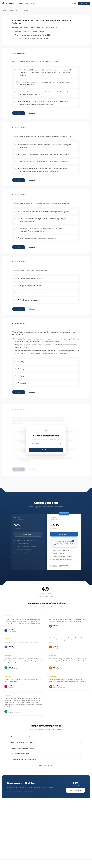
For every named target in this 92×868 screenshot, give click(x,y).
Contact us (53, 729)
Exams (20, 3)
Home (4, 11)
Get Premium (64, 534)
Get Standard (28, 534)
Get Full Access (75, 790)
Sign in (74, 3)
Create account (84, 3)
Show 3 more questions (46, 765)
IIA (17, 11)
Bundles (27, 3)
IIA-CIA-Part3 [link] (25, 11)
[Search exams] (67, 3)
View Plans (46, 450)
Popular (35, 3)
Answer (19, 113)
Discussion (33, 113)
